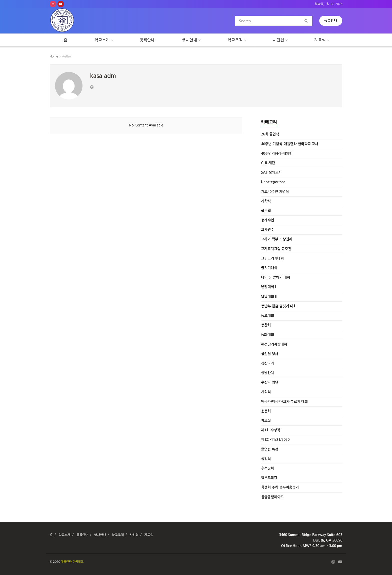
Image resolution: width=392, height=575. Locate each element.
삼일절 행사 (270, 354)
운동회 (266, 411)
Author (67, 56)
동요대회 (267, 316)
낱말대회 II (269, 297)
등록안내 (331, 21)
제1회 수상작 (271, 430)
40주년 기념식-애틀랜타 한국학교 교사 (290, 144)
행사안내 (189, 40)
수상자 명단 (270, 382)
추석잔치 (267, 468)
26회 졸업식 (270, 134)
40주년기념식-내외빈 (277, 153)
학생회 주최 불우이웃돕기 (280, 487)
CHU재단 (268, 163)
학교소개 (102, 40)
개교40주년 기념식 (275, 192)
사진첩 (278, 40)
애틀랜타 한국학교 (72, 562)
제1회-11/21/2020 (275, 440)
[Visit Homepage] (62, 21)
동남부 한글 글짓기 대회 (279, 306)
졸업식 (266, 459)
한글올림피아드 (272, 497)
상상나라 (267, 363)
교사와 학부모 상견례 (277, 239)
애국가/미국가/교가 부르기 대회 (284, 402)
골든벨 (266, 211)
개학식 (266, 201)
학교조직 (235, 40)
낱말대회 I (268, 287)
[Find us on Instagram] (53, 4)
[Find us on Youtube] (61, 4)
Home (54, 56)
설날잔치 (267, 373)
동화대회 (267, 335)
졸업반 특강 (270, 449)
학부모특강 (269, 478)
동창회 (266, 325)
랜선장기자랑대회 (274, 344)
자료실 (320, 40)
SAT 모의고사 (271, 172)
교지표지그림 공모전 (276, 249)
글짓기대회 (269, 268)
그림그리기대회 (272, 258)
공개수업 (267, 220)
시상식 (266, 392)
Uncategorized (273, 182)
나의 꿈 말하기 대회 (275, 277)
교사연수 (267, 230)
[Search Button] (307, 21)
